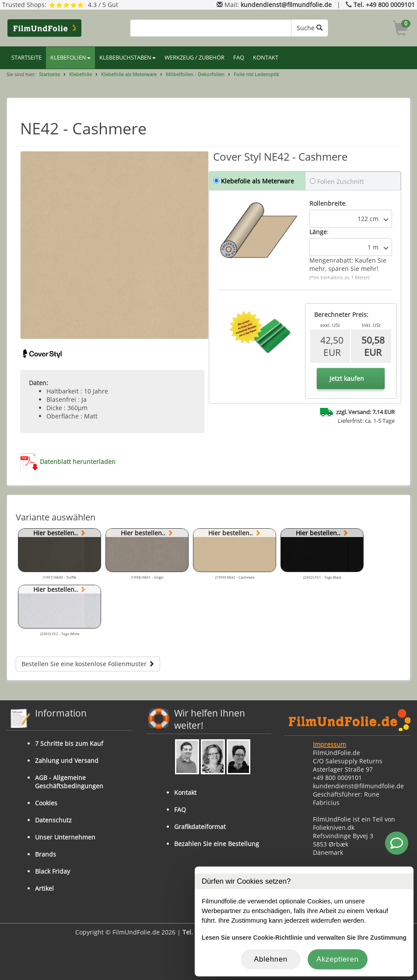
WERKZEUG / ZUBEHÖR (194, 58)
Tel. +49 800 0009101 (384, 5)
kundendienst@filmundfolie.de (286, 5)
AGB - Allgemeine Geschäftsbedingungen (69, 782)
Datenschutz (53, 820)
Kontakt (185, 792)
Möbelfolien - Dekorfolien (195, 74)
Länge (318, 232)
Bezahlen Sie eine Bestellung (217, 844)
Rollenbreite (327, 203)
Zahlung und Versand (67, 760)
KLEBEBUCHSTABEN (128, 58)
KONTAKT (266, 58)
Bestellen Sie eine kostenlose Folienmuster (88, 664)
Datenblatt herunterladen (78, 462)
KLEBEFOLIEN (70, 58)
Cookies (46, 803)
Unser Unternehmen (65, 837)
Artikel (44, 888)
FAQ (239, 58)
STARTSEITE (26, 58)
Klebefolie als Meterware (129, 74)
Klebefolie (81, 74)
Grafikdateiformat (200, 827)
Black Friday (53, 871)
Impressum (329, 744)
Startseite (49, 74)
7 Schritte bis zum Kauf (69, 743)
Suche (310, 28)
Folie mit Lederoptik (256, 74)
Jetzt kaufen (347, 378)
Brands (46, 854)
